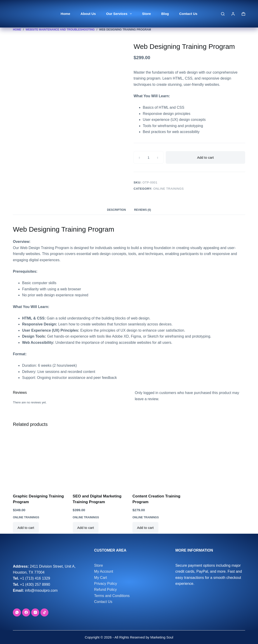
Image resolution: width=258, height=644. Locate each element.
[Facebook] (26, 612)
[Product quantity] (149, 157)
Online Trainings (169, 189)
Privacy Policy (106, 584)
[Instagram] (35, 612)
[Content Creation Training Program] (159, 461)
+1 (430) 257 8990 (35, 584)
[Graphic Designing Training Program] (39, 461)
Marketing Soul (161, 637)
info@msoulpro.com (41, 590)
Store (146, 14)
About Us (88, 14)
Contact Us (188, 14)
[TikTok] (44, 612)
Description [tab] (116, 210)
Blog (165, 14)
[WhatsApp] (17, 612)
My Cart (101, 578)
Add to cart (206, 157)
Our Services (120, 14)
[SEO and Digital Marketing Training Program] (99, 461)
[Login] (233, 14)
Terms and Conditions (112, 596)
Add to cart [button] (26, 528)
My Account (104, 571)
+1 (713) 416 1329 (35, 578)
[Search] (223, 14)
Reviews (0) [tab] (142, 210)
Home (65, 14)
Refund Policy (105, 590)
